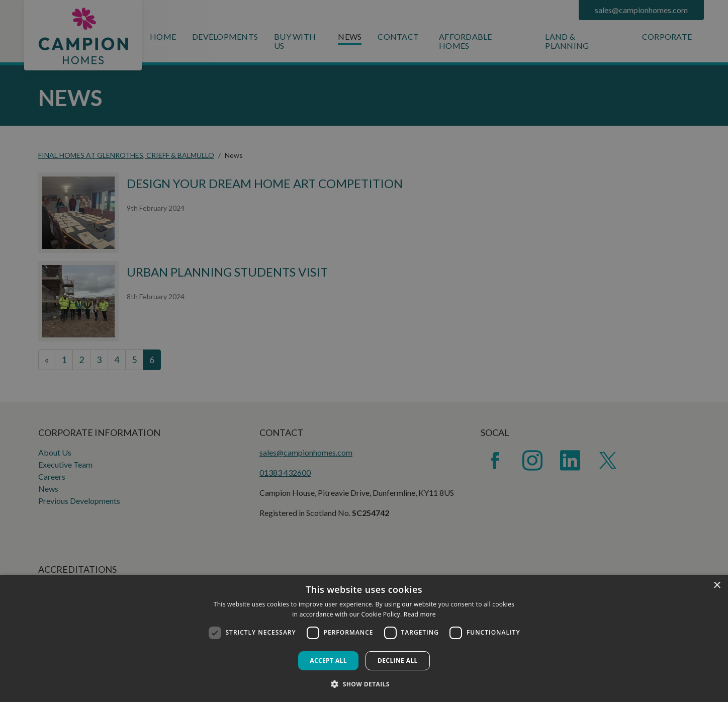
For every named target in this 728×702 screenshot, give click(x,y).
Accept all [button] (328, 661)
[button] (364, 684)
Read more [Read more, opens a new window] (420, 614)
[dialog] (364, 638)
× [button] (717, 586)
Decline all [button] (398, 661)
